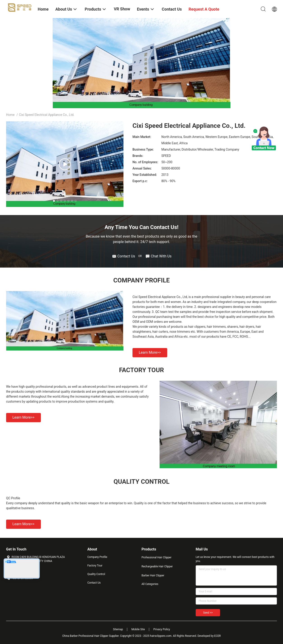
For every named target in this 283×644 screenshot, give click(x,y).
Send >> (208, 613)
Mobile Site (138, 629)
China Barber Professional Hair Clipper (85, 636)
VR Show (122, 9)
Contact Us (94, 583)
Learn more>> (150, 352)
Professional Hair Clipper (157, 557)
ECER (217, 636)
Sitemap (118, 629)
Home (10, 115)
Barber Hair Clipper (153, 575)
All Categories (150, 584)
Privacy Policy (162, 629)
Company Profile (97, 557)
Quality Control (96, 574)
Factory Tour (95, 566)
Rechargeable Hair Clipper (157, 566)
